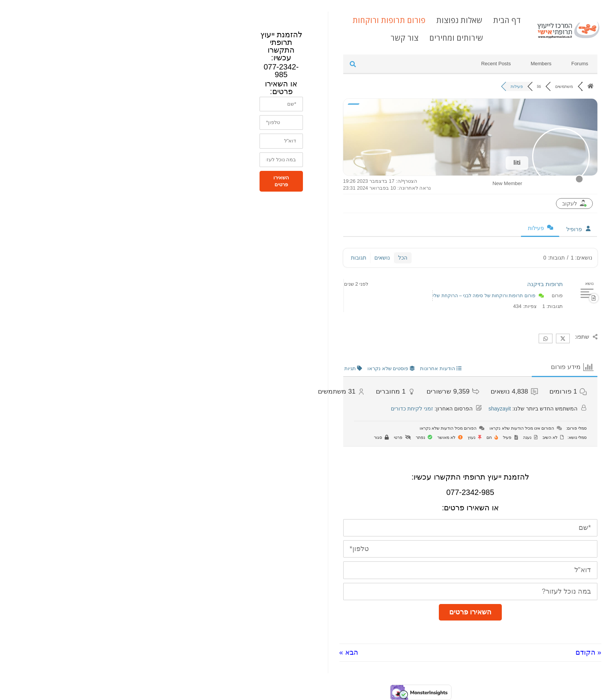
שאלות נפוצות (339, 20)
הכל (283, 258)
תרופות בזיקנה (425, 284)
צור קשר (285, 38)
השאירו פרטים (351, 612)
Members (421, 64)
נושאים (262, 258)
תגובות (239, 258)
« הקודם (469, 652)
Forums (460, 64)
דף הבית (387, 20)
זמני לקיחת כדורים (292, 409)
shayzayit (380, 409)
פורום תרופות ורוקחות (269, 20)
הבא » (229, 652)
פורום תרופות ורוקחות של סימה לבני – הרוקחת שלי (364, 296)
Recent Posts (376, 64)
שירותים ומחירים (336, 38)
